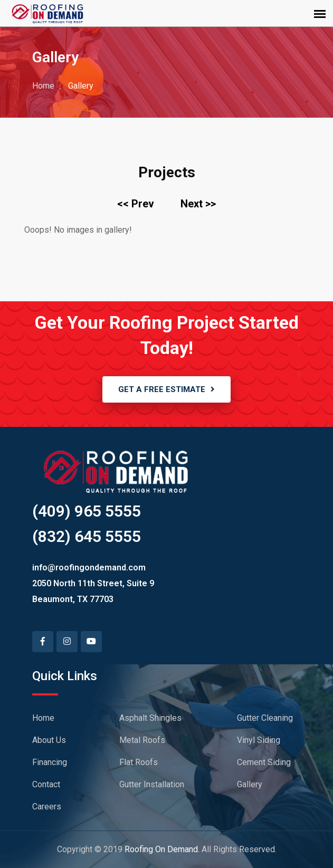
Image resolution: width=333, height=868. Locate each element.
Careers (47, 807)
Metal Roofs (142, 740)
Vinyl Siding (259, 740)
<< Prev (136, 204)
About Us (49, 740)
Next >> (198, 204)
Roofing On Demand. (162, 849)
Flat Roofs (139, 762)
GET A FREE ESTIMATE (166, 389)
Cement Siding (264, 762)
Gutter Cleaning (265, 718)
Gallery (250, 784)
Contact (46, 784)
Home (43, 86)
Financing (50, 762)
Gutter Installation (152, 784)
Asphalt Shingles (150, 718)
